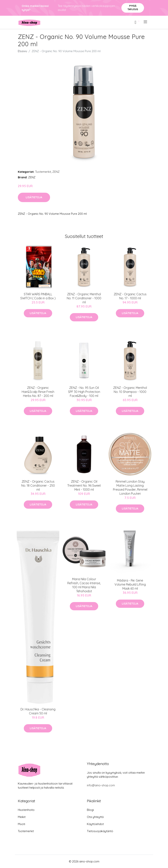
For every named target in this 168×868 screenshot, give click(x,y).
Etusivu (22, 51)
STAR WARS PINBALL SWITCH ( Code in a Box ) (38, 296)
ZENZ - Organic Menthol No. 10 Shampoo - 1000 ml (130, 392)
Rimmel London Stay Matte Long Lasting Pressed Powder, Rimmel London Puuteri (130, 487)
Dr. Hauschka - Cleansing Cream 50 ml (38, 711)
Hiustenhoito (26, 810)
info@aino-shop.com (101, 785)
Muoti (21, 824)
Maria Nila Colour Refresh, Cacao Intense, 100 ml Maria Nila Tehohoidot (84, 585)
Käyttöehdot (95, 824)
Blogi (90, 810)
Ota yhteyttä (95, 817)
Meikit (22, 817)
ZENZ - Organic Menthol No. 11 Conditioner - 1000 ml (84, 298)
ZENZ (56, 172)
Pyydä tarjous (133, 8)
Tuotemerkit (43, 172)
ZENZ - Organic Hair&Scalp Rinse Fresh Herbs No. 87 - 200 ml (38, 392)
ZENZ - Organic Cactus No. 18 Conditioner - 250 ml (38, 485)
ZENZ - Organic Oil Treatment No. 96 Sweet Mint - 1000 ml (84, 485)
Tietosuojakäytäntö (100, 831)
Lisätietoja (34, 197)
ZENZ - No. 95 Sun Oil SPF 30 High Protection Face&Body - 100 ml (84, 392)
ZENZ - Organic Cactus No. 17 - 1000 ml (130, 296)
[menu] (146, 22)
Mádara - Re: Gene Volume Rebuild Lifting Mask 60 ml (130, 584)
